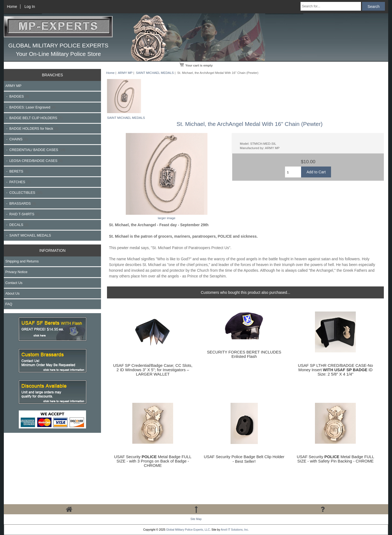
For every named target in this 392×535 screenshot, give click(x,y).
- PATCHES (18, 182)
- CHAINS (16, 139)
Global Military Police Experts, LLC (188, 530)
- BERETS (17, 171)
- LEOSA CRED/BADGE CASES (34, 161)
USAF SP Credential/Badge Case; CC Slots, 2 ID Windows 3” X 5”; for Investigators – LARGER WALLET (153, 370)
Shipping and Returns (22, 261)
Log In (30, 7)
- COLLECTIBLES (24, 193)
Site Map (196, 519)
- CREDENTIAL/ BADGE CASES (35, 150)
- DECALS (17, 225)
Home (12, 7)
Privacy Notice (16, 272)
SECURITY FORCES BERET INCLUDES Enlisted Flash (244, 354)
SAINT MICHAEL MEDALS (155, 73)
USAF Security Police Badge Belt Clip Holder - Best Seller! (244, 459)
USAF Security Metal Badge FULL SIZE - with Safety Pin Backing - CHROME (335, 459)
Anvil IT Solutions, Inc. (235, 530)
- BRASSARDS (21, 203)
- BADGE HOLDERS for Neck (32, 129)
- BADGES (17, 96)
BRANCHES (52, 75)
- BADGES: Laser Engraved (30, 107)
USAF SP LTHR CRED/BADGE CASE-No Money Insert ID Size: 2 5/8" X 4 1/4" (336, 370)
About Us (12, 293)
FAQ (9, 304)
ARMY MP (125, 73)
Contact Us (14, 283)
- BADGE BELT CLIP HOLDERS (34, 118)
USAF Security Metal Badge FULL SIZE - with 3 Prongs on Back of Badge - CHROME (153, 461)
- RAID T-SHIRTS (22, 214)
